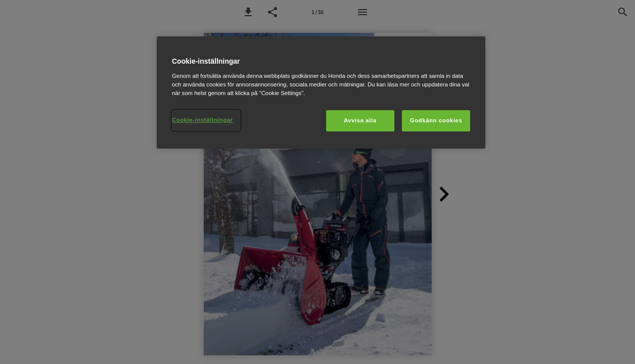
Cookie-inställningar (202, 120)
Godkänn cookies (436, 120)
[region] (321, 93)
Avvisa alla (360, 120)
